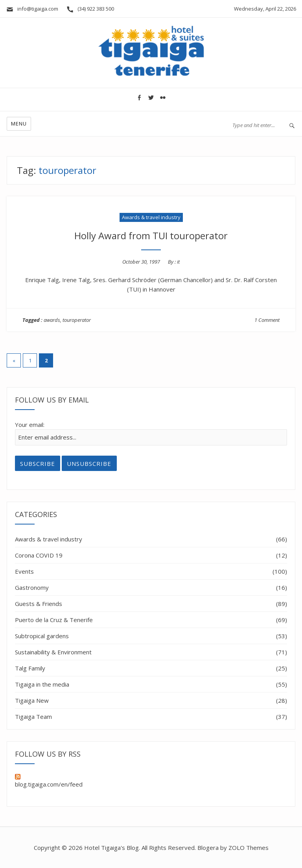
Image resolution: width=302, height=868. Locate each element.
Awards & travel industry (151, 217)
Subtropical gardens (42, 636)
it (178, 262)
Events (24, 571)
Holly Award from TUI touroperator (151, 235)
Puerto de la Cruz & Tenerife (54, 620)
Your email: (30, 425)
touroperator (77, 320)
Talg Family (30, 668)
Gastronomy (32, 587)
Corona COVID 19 (39, 555)
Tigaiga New (32, 700)
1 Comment (267, 320)
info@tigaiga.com (32, 9)
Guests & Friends (39, 604)
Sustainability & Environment (53, 652)
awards (52, 320)
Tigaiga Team (33, 717)
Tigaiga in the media (42, 684)
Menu (19, 124)
